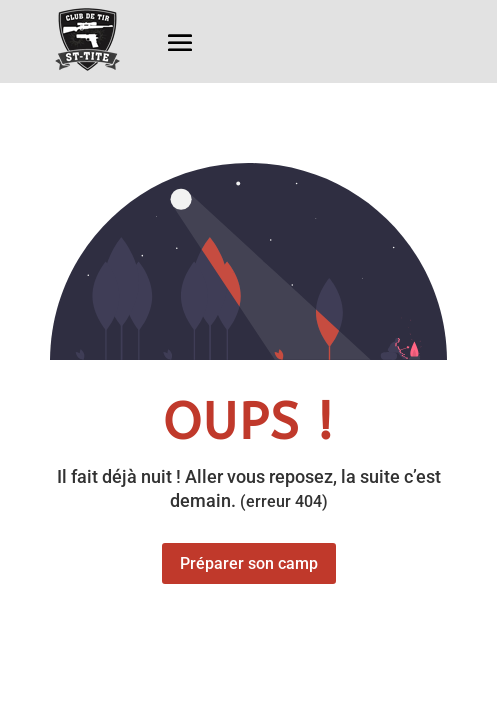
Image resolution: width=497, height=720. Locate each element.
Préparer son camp (249, 563)
